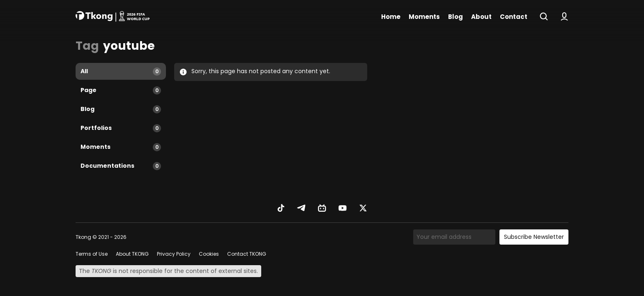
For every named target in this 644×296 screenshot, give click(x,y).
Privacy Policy (174, 254)
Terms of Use (92, 254)
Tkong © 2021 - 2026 (101, 237)
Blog (455, 17)
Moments (424, 17)
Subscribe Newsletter (534, 237)
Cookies (209, 254)
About (481, 17)
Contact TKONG (247, 254)
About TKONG (132, 254)
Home (391, 17)
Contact (514, 17)
